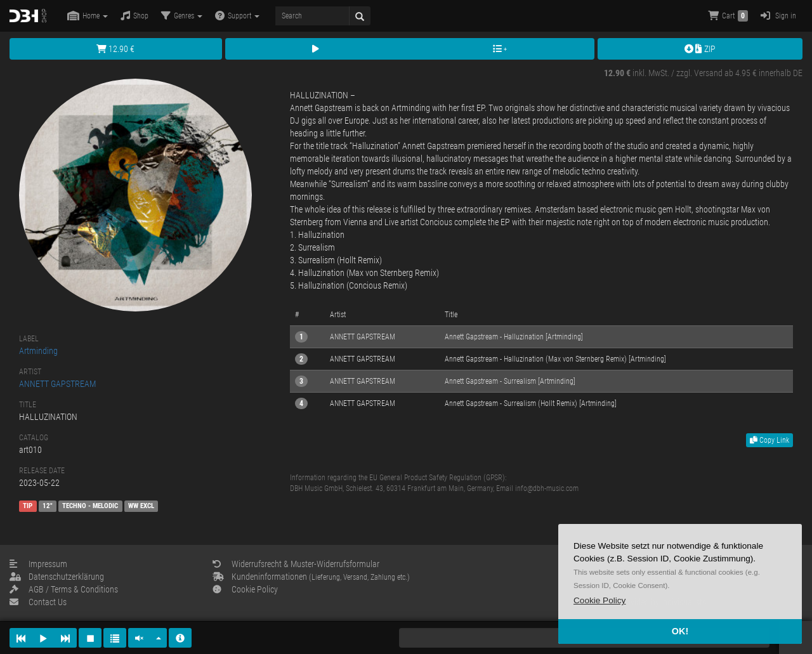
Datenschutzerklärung (57, 577)
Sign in (778, 16)
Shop (134, 16)
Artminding (38, 351)
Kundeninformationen (311, 577)
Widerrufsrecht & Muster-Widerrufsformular (296, 564)
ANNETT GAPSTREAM (57, 384)
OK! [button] (680, 631)
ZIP (700, 49)
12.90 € (115, 49)
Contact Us (38, 602)
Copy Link (769, 440)
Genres (182, 16)
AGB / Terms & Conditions (64, 589)
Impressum (38, 564)
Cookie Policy (245, 589)
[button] (599, 600)
